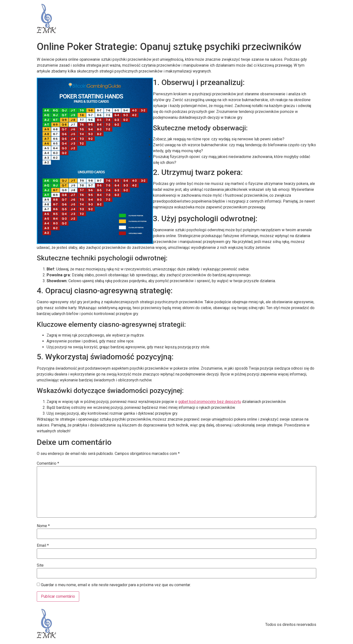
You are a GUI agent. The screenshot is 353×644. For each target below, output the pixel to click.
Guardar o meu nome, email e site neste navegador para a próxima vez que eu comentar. (116, 585)
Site (40, 565)
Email (43, 546)
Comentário (48, 463)
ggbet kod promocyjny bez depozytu (210, 402)
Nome (43, 526)
